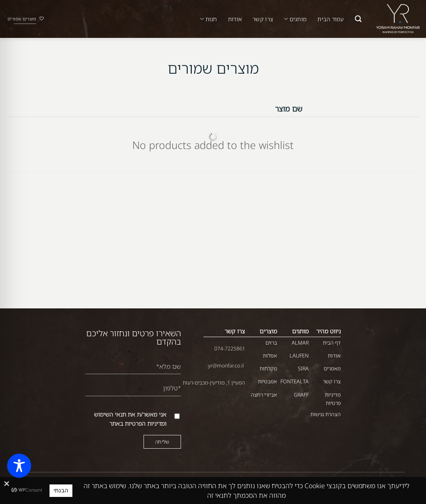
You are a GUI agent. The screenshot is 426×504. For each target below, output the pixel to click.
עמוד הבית (331, 19)
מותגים (295, 19)
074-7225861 (230, 349)
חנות (208, 19)
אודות (235, 19)
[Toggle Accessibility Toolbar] (19, 466)
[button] (358, 19)
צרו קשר (263, 19)
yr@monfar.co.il (226, 366)
